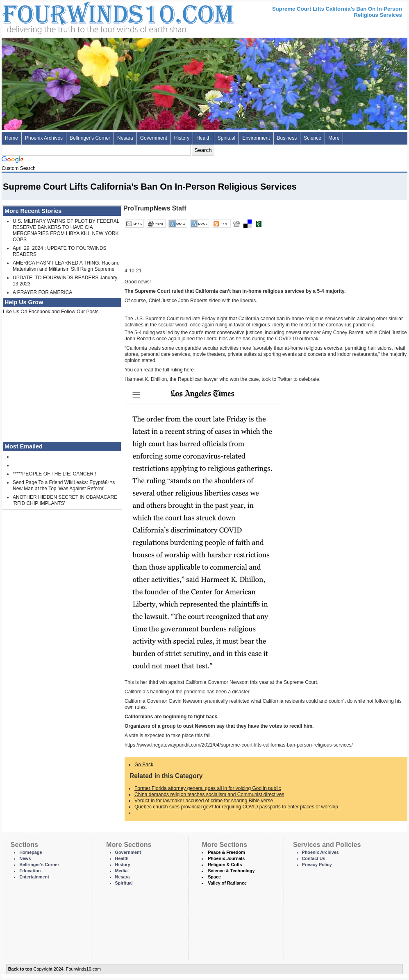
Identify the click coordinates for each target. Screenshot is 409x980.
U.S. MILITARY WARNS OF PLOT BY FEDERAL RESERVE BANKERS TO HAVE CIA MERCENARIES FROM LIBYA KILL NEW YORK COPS (66, 230)
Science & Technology (231, 871)
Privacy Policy (317, 865)
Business (287, 138)
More (334, 138)
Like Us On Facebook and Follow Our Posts (51, 312)
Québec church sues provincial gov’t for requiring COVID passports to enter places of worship (236, 807)
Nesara (125, 138)
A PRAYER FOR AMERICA (42, 292)
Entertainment (34, 877)
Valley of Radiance (227, 883)
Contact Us (314, 858)
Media (122, 871)
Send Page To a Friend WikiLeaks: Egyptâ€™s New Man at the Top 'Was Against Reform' (64, 485)
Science (312, 138)
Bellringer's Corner (90, 138)
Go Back (144, 765)
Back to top (20, 969)
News (25, 858)
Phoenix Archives (44, 138)
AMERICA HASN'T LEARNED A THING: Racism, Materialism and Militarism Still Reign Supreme (66, 266)
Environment (256, 138)
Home (11, 138)
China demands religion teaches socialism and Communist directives (209, 794)
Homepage (31, 852)
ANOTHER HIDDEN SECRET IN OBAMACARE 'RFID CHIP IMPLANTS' (65, 500)
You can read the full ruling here (159, 370)
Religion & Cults (225, 865)
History (182, 138)
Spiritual (226, 138)
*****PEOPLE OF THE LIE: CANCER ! (55, 474)
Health (203, 138)
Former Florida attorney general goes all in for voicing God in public (208, 788)
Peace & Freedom (226, 852)
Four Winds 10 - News (84, 16)
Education (30, 871)
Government (154, 138)
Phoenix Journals (226, 858)
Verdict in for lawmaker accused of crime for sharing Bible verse (204, 801)
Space (214, 877)
